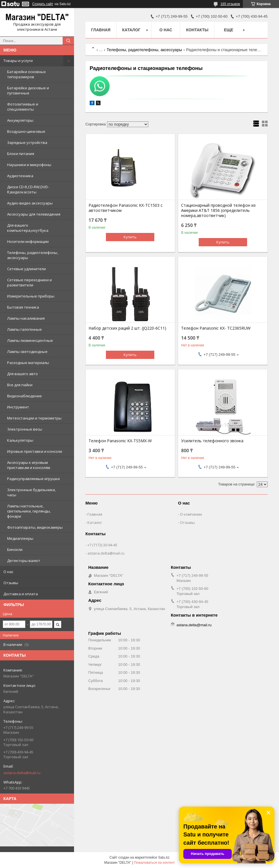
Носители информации (28, 241)
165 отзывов (230, 4)
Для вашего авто (22, 374)
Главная (101, 30)
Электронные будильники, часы (31, 492)
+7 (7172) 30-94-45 (102, 545)
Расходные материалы (28, 363)
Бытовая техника (23, 307)
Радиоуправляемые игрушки (33, 479)
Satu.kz (164, 857)
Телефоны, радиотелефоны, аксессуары (33, 255)
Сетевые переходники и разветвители (29, 282)
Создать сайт (43, 4)
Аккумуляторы (20, 120)
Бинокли (15, 549)
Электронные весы (25, 429)
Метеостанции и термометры (34, 418)
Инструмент (18, 407)
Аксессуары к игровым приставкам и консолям (29, 465)
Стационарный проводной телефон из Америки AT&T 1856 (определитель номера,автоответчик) (218, 210)
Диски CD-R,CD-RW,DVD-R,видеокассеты (28, 189)
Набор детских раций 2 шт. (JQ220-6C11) (127, 328)
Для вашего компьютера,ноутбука (28, 228)
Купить (130, 237)
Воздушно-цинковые (26, 131)
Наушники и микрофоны (29, 165)
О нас (8, 572)
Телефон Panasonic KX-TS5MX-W (120, 441)
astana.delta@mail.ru (22, 773)
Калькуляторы (20, 440)
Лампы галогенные (24, 329)
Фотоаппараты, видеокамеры (35, 527)
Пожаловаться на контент (154, 863)
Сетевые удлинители (26, 269)
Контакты (197, 30)
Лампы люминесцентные (30, 340)
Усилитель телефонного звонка (212, 441)
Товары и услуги (18, 61)
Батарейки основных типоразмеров (26, 74)
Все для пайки (20, 385)
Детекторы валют (24, 561)
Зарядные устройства (27, 142)
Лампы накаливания (26, 318)
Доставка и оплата (21, 594)
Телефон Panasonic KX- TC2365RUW (216, 328)
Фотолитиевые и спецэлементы (23, 107)
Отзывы (11, 583)
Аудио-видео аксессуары (30, 203)
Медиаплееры (20, 538)
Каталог (131, 30)
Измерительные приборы (31, 296)
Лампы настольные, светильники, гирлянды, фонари (29, 511)
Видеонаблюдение (24, 396)
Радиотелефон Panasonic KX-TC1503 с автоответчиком (126, 208)
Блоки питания (21, 154)
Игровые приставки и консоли (35, 451)
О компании (191, 514)
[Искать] (68, 41)
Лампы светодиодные (27, 352)
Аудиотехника (20, 176)
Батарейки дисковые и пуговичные (28, 90)
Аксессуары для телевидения (34, 214)
